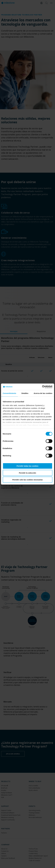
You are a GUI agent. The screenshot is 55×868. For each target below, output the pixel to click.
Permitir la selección (28, 473)
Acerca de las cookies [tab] (43, 393)
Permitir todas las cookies (28, 466)
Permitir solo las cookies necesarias (27, 480)
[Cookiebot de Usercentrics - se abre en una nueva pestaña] (42, 387)
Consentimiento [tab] (9, 393)
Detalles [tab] (25, 393)
